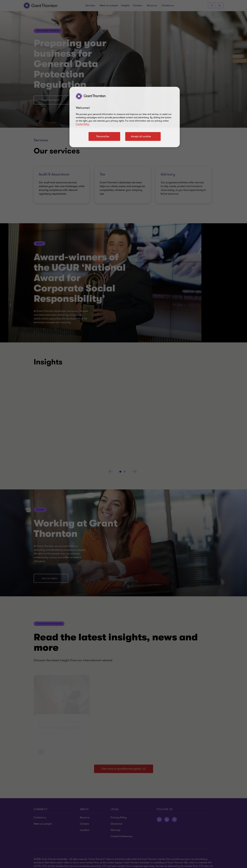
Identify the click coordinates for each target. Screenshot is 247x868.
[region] (125, 117)
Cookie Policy (82, 124)
